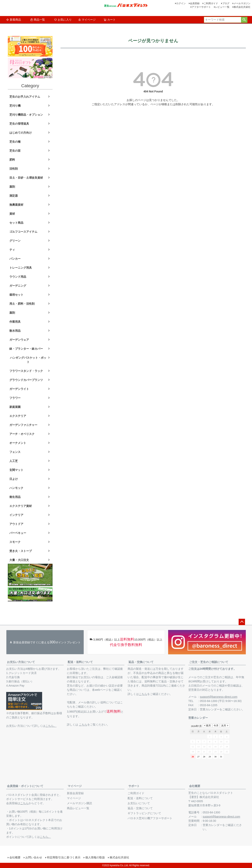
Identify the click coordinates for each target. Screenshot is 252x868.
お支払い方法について (21, 662)
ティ (12, 250)
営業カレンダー (210, 709)
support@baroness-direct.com (219, 697)
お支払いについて (139, 803)
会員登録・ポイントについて (25, 786)
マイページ (87, 20)
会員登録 (195, 3)
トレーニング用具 (21, 268)
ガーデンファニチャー (23, 425)
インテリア (16, 515)
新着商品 (14, 20)
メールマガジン (242, 3)
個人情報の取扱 (95, 857)
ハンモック (16, 488)
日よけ (14, 479)
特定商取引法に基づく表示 (64, 857)
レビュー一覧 (222, 7)
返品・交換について (141, 662)
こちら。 (51, 726)
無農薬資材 (16, 205)
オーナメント (18, 443)
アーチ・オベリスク (22, 434)
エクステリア (18, 416)
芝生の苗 (15, 151)
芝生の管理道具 (19, 124)
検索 (244, 20)
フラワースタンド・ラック (26, 371)
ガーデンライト (19, 389)
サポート (134, 786)
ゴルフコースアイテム (23, 232)
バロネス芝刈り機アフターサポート (150, 818)
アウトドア (16, 524)
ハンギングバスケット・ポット (28, 360)
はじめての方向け (21, 133)
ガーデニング (18, 286)
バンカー (15, 259)
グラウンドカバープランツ (26, 380)
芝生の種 (15, 142)
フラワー (15, 398)
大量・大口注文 (19, 560)
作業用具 (15, 322)
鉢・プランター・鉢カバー (26, 349)
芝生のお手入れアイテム (25, 97)
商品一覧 (38, 20)
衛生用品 (15, 497)
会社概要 (195, 786)
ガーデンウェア (19, 340)
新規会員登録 (75, 793)
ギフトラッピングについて (144, 813)
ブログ (226, 3)
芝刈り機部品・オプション (26, 115)
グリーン (15, 241)
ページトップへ (242, 622)
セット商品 (16, 223)
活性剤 (14, 169)
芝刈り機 (15, 106)
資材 (12, 214)
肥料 (12, 160)
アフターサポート (201, 7)
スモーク (15, 542)
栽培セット (16, 295)
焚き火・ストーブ (21, 551)
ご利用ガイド (211, 3)
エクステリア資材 (21, 506)
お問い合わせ (34, 857)
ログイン (181, 3)
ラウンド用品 (18, 277)
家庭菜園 (15, 407)
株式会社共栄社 (242, 7)
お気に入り (63, 20)
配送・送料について (80, 662)
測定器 (14, 196)
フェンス (15, 452)
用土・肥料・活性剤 (22, 304)
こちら (83, 725)
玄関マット (16, 470)
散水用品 (15, 331)
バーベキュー (18, 533)
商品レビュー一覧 (78, 808)
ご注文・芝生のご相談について (209, 662)
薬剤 (12, 187)
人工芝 (14, 461)
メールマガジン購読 (79, 803)
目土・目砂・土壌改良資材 (26, 178)
